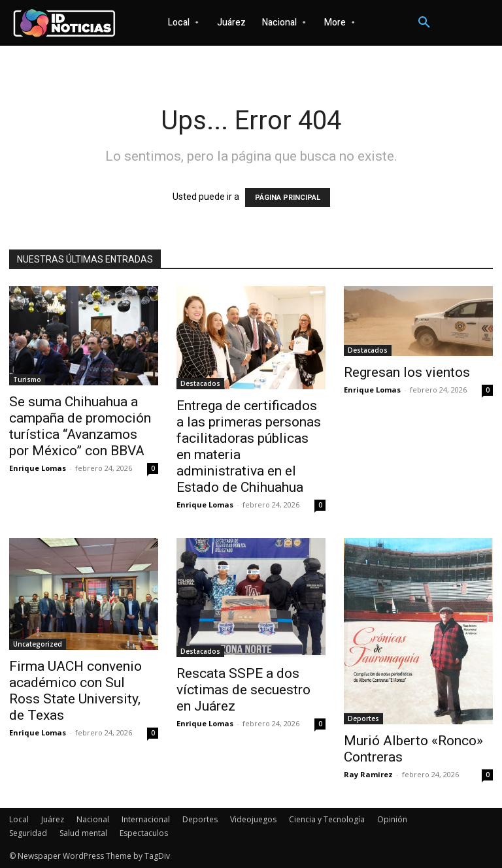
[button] (424, 23)
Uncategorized (38, 644)
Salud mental (83, 833)
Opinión (392, 819)
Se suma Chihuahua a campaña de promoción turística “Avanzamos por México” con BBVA (80, 426)
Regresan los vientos (407, 372)
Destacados (200, 383)
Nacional (93, 819)
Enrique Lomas (38, 468)
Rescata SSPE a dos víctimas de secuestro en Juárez (243, 690)
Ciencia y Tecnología (327, 819)
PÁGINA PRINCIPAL (288, 198)
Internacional (146, 819)
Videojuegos (253, 819)
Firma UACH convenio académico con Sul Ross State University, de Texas (75, 691)
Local (19, 819)
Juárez (53, 819)
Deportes (363, 718)
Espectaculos (144, 833)
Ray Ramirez (368, 774)
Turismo (27, 379)
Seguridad (28, 833)
